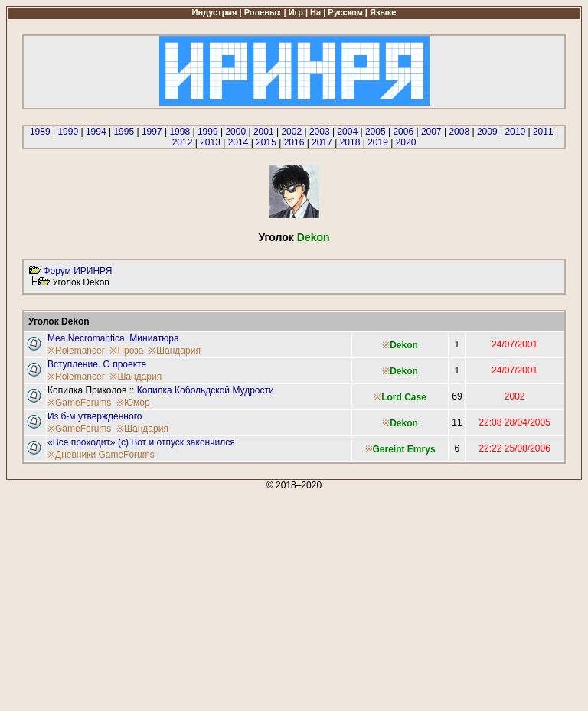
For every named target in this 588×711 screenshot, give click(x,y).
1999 (208, 132)
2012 (183, 142)
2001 (264, 132)
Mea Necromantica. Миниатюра (113, 338)
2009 (487, 132)
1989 (40, 132)
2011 (543, 132)
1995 (124, 132)
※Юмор (133, 403)
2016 (294, 142)
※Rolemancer (76, 351)
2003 (320, 132)
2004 (347, 132)
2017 (322, 142)
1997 (152, 132)
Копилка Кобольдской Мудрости (206, 390)
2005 (376, 132)
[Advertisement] (294, 598)
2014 (238, 142)
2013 (210, 142)
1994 (96, 132)
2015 (266, 142)
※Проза (126, 351)
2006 (403, 132)
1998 (180, 132)
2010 (515, 132)
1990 (68, 132)
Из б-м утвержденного (95, 416)
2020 (406, 142)
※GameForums (79, 403)
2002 (291, 132)
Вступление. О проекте (97, 364)
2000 (235, 132)
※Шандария (175, 351)
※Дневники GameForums (101, 455)
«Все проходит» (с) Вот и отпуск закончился (141, 442)
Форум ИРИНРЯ (77, 271)
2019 (378, 142)
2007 (431, 132)
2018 (350, 142)
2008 (459, 132)
